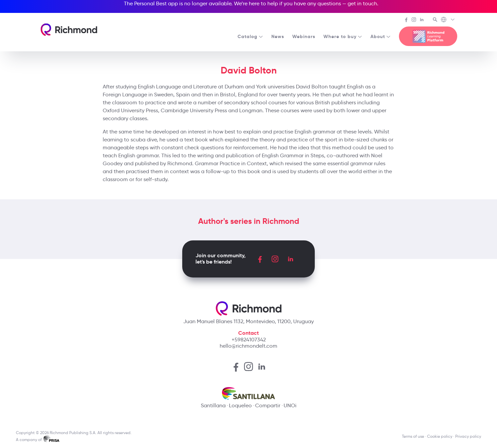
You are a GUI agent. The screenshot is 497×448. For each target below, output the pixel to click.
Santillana (213, 405)
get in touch (362, 3)
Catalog (250, 36)
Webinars (304, 36)
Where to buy (343, 36)
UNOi (290, 405)
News (278, 36)
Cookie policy (440, 436)
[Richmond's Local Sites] (448, 20)
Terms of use (413, 436)
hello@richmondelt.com (248, 346)
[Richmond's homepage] (69, 30)
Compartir (268, 405)
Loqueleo (240, 405)
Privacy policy (468, 436)
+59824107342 (249, 340)
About (381, 36)
